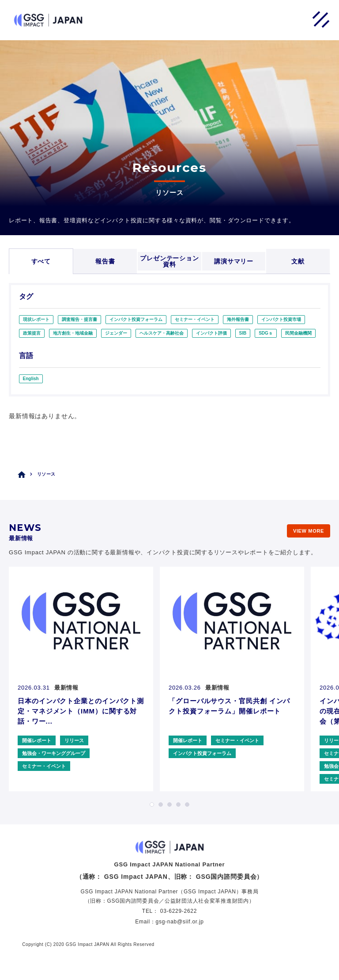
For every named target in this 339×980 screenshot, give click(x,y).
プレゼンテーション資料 (169, 261)
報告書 (105, 261)
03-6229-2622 (179, 911)
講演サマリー (234, 261)
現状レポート (36, 319)
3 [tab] (169, 805)
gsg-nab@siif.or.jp (180, 922)
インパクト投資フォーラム (136, 319)
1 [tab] (152, 805)
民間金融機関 (298, 333)
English (31, 379)
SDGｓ (266, 333)
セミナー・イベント (195, 319)
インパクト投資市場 (281, 319)
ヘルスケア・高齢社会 (162, 333)
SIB (243, 333)
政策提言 (32, 333)
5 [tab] (187, 805)
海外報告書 (238, 319)
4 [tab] (178, 805)
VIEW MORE (309, 531)
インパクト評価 (211, 333)
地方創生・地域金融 (73, 333)
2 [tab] (161, 805)
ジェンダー (116, 333)
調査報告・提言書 (79, 319)
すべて (41, 261)
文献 (298, 261)
